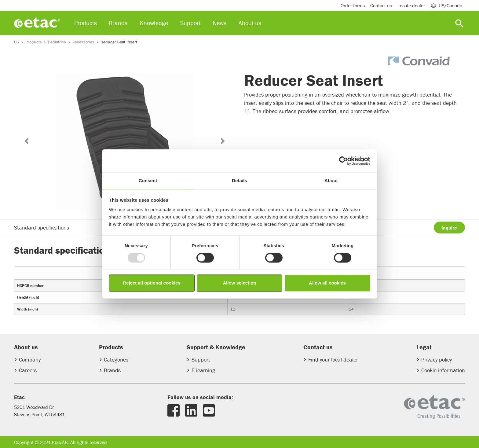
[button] (26, 141)
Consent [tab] (148, 180)
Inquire (449, 228)
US (16, 42)
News (219, 23)
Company (30, 360)
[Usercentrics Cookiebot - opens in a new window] (344, 161)
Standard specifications (42, 228)
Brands (112, 370)
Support (201, 360)
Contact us (381, 6)
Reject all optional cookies (152, 283)
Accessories (83, 42)
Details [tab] (239, 180)
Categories (116, 360)
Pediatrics (57, 42)
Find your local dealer (333, 360)
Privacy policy (437, 360)
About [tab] (331, 180)
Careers (28, 370)
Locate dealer (411, 6)
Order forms (353, 6)
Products (34, 42)
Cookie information (443, 370)
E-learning (203, 370)
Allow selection (239, 283)
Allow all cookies (327, 283)
